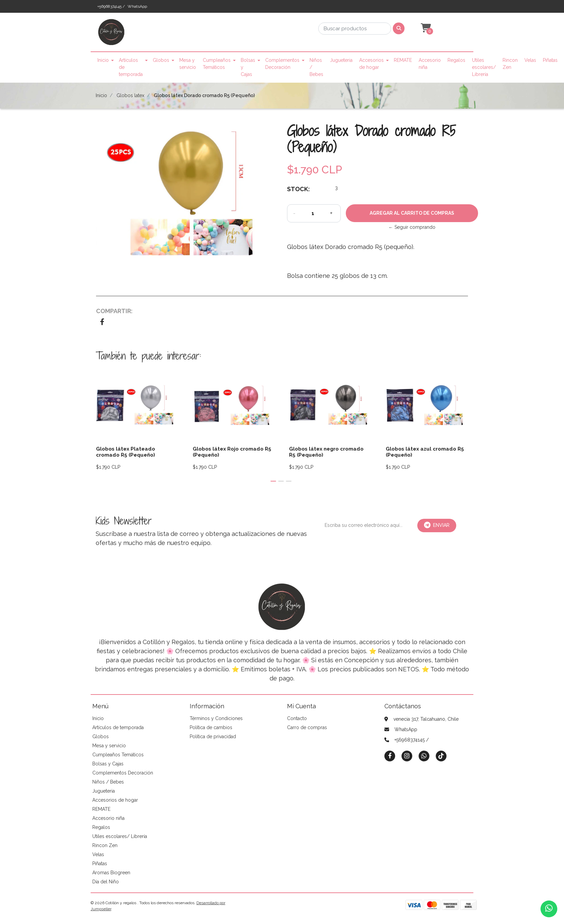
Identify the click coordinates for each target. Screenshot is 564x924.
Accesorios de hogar (371, 64)
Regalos (456, 60)
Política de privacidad (213, 737)
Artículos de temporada (131, 67)
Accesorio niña (430, 64)
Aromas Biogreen (111, 873)
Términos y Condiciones (216, 718)
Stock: (298, 189)
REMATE (403, 60)
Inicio (103, 60)
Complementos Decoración (282, 64)
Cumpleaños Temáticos (217, 64)
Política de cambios (211, 727)
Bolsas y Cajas (248, 67)
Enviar (437, 525)
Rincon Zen (510, 64)
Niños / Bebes (316, 67)
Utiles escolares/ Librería (484, 67)
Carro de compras (307, 727)
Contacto (297, 718)
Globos (161, 60)
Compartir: (114, 311)
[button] (425, 28)
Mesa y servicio (188, 64)
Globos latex (130, 95)
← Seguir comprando (412, 227)
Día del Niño (106, 882)
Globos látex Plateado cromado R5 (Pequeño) (126, 452)
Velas (530, 60)
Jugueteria (341, 60)
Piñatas (550, 60)
